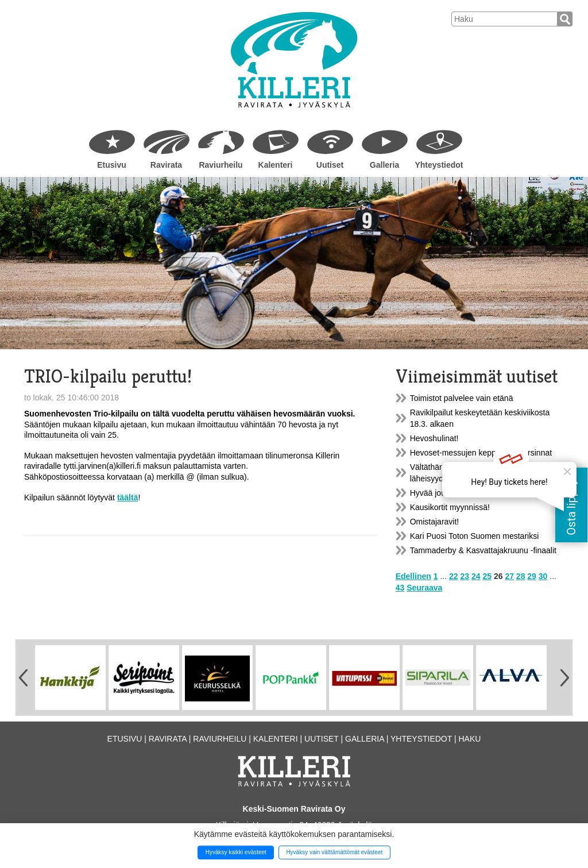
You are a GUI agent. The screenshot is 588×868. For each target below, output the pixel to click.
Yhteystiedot (439, 165)
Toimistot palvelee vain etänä (462, 398)
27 (509, 576)
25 (487, 576)
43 (400, 588)
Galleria (384, 165)
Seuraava (424, 588)
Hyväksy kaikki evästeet (236, 852)
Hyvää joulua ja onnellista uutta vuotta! (479, 493)
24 (476, 576)
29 (532, 576)
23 (465, 576)
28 (521, 576)
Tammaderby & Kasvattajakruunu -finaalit (483, 550)
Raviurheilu (220, 165)
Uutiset (330, 165)
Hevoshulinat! (434, 438)
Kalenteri (276, 165)
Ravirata (166, 165)
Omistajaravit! (435, 522)
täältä (128, 497)
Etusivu (112, 165)
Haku (469, 739)
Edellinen (413, 576)
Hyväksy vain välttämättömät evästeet (334, 852)
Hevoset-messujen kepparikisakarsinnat (481, 453)
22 (454, 576)
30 (543, 576)
